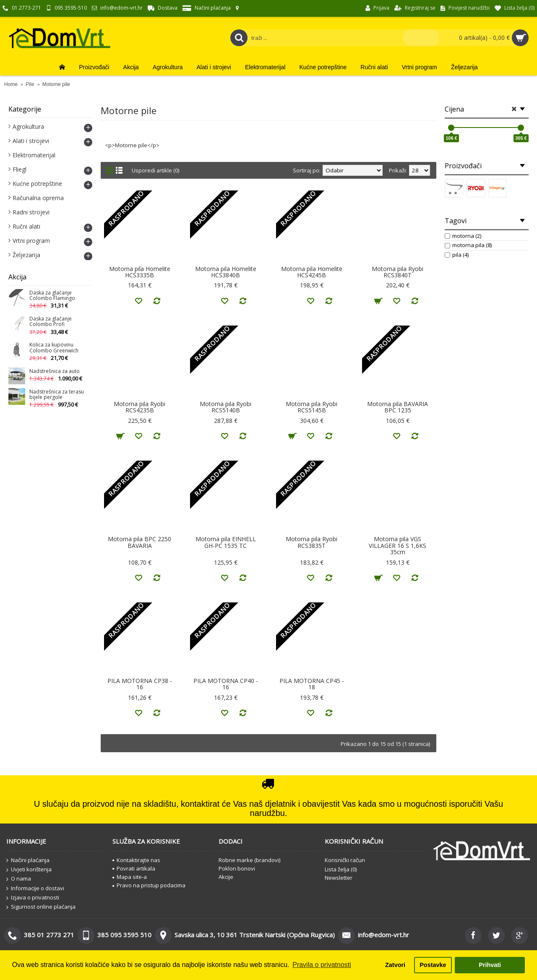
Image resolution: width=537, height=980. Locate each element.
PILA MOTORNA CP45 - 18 (312, 684)
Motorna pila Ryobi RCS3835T (312, 542)
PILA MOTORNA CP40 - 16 (226, 684)
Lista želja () (341, 869)
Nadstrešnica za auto (55, 371)
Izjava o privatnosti (33, 898)
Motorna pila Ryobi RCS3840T (398, 272)
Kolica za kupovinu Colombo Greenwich (54, 348)
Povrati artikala (134, 868)
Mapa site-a (130, 877)
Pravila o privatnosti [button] (322, 965)
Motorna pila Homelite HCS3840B (226, 272)
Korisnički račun (345, 860)
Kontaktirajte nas (136, 860)
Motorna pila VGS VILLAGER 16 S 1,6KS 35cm (398, 545)
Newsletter (339, 878)
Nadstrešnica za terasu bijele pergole (57, 395)
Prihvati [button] (490, 965)
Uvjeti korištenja (29, 870)
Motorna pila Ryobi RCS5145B (312, 407)
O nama (19, 879)
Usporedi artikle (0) (156, 170)
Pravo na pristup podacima (149, 885)
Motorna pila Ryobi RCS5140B (225, 407)
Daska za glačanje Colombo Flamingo (52, 296)
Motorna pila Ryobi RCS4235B (139, 407)
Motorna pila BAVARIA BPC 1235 (398, 407)
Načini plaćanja (28, 860)
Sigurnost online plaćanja (41, 907)
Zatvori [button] (395, 965)
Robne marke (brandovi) (249, 860)
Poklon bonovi (237, 868)
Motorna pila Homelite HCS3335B (140, 272)
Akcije (226, 877)
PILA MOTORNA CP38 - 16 (140, 684)
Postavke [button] (433, 965)
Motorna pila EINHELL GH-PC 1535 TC (226, 542)
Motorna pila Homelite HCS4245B (312, 272)
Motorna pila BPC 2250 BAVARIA (139, 542)
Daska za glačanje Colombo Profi (51, 322)
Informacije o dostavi (35, 889)
